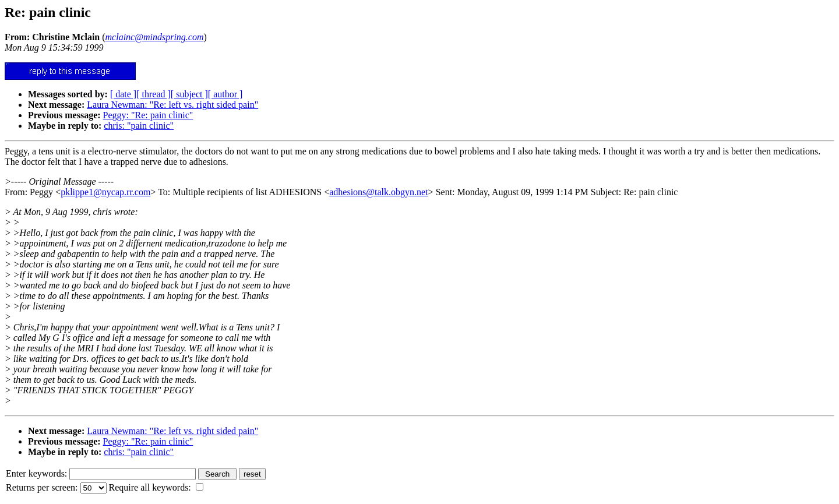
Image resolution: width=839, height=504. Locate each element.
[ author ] (225, 94)
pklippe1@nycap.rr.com (105, 192)
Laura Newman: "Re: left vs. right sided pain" (172, 105)
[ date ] (123, 94)
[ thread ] (154, 94)
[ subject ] (189, 94)
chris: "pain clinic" (139, 126)
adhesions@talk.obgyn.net (378, 192)
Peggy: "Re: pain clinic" (148, 115)
